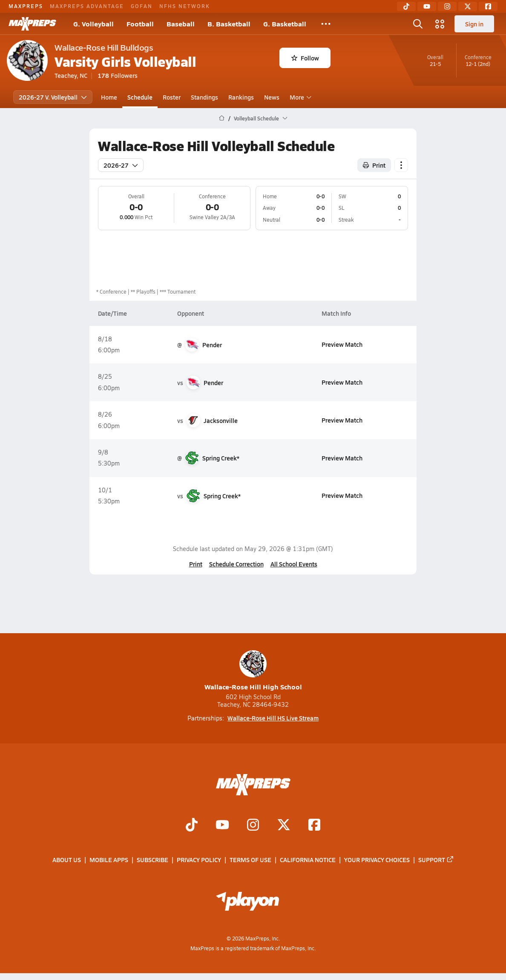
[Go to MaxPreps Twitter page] (284, 826)
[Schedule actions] (401, 165)
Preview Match (342, 344)
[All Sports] (326, 24)
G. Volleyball (93, 24)
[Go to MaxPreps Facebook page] (314, 826)
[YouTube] (427, 6)
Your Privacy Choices (377, 860)
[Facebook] (488, 6)
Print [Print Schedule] (374, 165)
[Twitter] (468, 6)
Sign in (474, 24)
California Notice (308, 860)
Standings (204, 97)
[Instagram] (447, 6)
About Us (67, 860)
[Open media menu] (440, 24)
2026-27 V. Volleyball (53, 97)
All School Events (294, 564)
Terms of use (250, 860)
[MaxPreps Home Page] (222, 118)
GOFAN (142, 6)
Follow (305, 58)
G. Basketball (285, 24)
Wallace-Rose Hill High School (253, 671)
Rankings (241, 97)
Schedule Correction (236, 564)
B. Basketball (229, 24)
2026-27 (121, 165)
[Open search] (418, 24)
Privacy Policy (199, 860)
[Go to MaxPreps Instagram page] (253, 826)
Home (109, 97)
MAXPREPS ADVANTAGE (87, 6)
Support (436, 860)
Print (196, 564)
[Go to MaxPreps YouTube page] (222, 826)
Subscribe (152, 860)
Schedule (140, 97)
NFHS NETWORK (185, 6)
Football (140, 24)
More (299, 97)
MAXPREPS (26, 6)
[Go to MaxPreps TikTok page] (192, 826)
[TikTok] (406, 6)
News (272, 97)
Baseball (181, 24)
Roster (172, 97)
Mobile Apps (109, 860)
